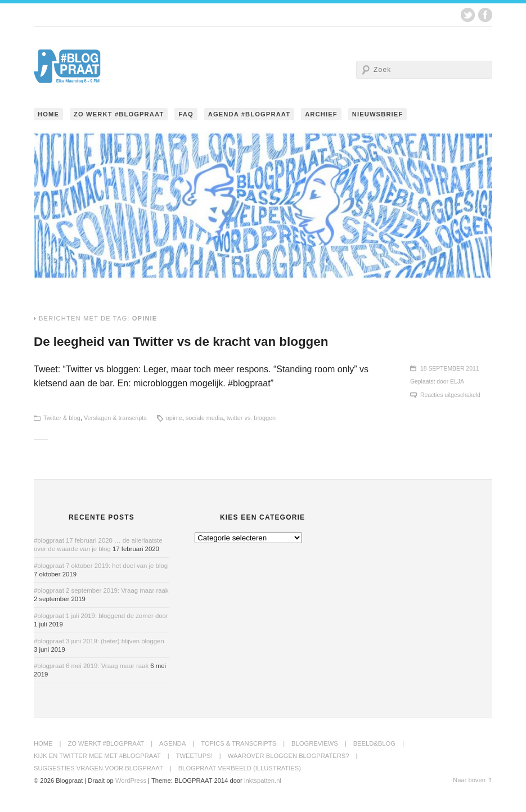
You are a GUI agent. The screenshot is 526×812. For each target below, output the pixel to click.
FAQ (186, 114)
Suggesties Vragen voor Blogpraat (98, 768)
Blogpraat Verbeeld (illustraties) (240, 768)
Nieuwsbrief (378, 114)
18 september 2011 (450, 369)
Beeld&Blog (374, 743)
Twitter (468, 15)
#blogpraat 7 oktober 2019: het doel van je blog (101, 566)
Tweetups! (194, 756)
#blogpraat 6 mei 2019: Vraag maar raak (91, 666)
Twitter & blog (62, 418)
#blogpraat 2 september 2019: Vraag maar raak (101, 590)
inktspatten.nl (263, 781)
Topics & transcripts (239, 743)
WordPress (131, 781)
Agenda (172, 743)
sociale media (204, 418)
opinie (174, 418)
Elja (457, 382)
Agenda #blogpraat (249, 114)
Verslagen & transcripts (115, 418)
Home (48, 114)
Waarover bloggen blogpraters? (289, 756)
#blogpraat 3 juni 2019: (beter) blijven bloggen (99, 641)
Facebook (485, 15)
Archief (321, 114)
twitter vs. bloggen (251, 418)
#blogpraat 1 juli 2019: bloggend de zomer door (101, 616)
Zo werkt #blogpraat (119, 114)
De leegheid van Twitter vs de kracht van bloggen (181, 342)
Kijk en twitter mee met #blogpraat (97, 756)
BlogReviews (315, 743)
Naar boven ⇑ (473, 780)
